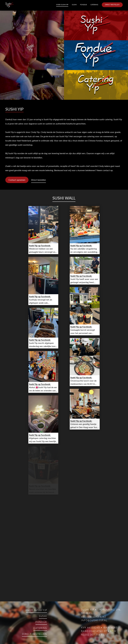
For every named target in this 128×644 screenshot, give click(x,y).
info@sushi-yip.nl (94, 620)
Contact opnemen (17, 180)
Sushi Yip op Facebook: (40, 245)
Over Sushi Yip (62, 5)
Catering (94, 5)
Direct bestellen (112, 5)
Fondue (83, 5)
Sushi (74, 5)
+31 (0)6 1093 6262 (93, 617)
